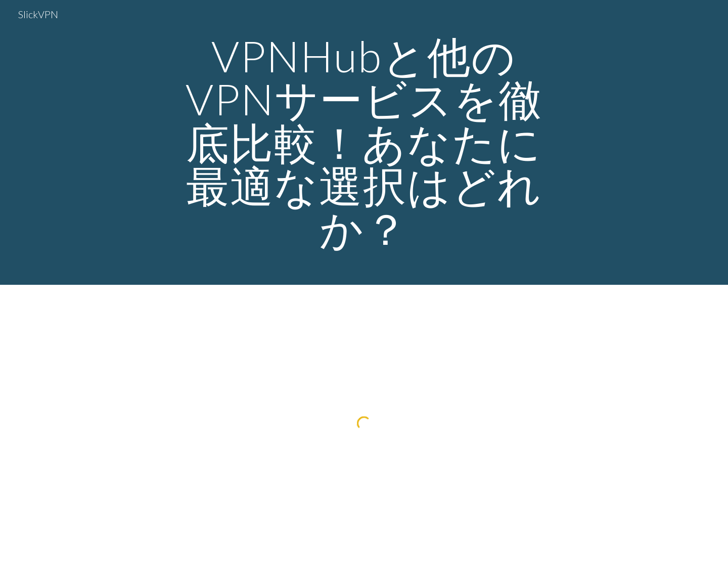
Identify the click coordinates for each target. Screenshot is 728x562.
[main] (364, 142)
